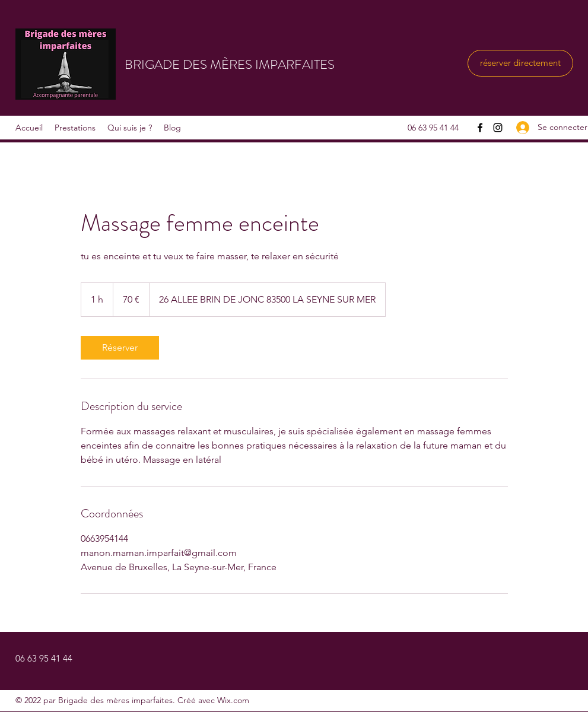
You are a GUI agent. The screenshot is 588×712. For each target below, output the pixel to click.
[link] (120, 348)
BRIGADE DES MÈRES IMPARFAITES (230, 64)
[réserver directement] (520, 63)
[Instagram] (498, 128)
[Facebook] (480, 128)
